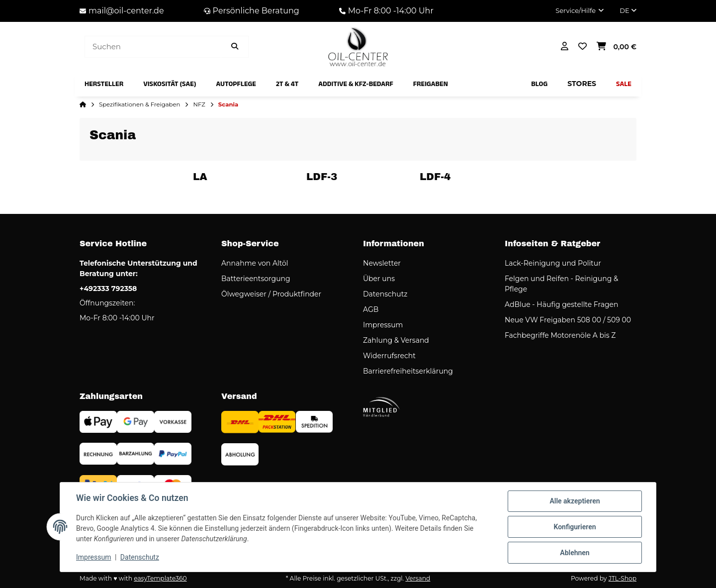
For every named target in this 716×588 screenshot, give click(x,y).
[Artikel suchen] (235, 47)
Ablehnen (575, 553)
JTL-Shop (623, 578)
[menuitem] (104, 84)
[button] (580, 11)
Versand (418, 578)
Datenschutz (140, 557)
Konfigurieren (575, 527)
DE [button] (628, 10)
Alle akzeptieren (575, 501)
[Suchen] (153, 47)
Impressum (93, 557)
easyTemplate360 (160, 578)
